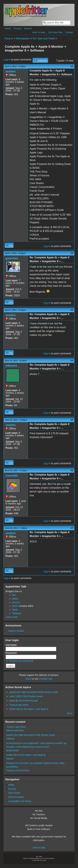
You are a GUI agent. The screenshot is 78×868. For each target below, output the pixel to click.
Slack (15, 610)
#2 (72, 253)
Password (12, 653)
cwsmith (12, 475)
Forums (18, 29)
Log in (7, 60)
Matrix (15, 599)
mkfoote (10, 739)
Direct (29, 679)
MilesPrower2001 (15, 731)
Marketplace (23, 39)
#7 (72, 528)
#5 (72, 420)
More (70, 713)
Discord (16, 602)
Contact (69, 32)
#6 (72, 471)
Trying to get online (19, 705)
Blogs (11, 785)
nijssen (10, 759)
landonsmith (12, 750)
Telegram (17, 613)
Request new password (21, 661)
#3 (72, 310)
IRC (14, 595)
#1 (72, 66)
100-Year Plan (55, 32)
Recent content (16, 631)
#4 (72, 361)
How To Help (39, 32)
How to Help (39, 848)
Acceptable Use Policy (20, 801)
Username (12, 645)
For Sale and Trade (44, 39)
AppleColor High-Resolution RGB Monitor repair (34, 692)
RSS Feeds (14, 793)
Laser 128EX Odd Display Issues (26, 696)
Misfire (15, 606)
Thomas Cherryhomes (18, 770)
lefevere (11, 366)
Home (8, 29)
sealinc (11, 71)
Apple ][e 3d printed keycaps (24, 701)
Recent (28, 29)
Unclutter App (45, 679)
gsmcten (12, 258)
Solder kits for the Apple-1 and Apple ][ (29, 709)
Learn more (12, 617)
